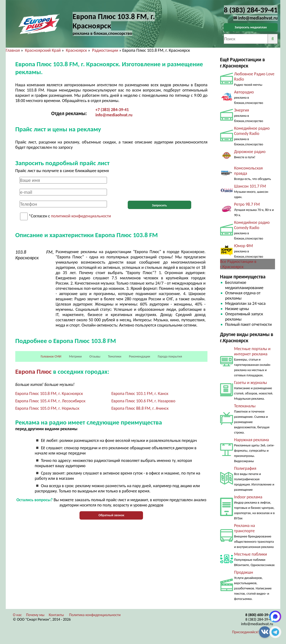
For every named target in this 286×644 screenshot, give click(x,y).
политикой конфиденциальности (81, 216)
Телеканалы (245, 406)
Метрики (75, 356)
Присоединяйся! (245, 632)
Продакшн (244, 572)
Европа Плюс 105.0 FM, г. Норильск (47, 408)
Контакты (56, 615)
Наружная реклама (252, 440)
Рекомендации (140, 356)
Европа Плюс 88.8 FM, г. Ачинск (140, 408)
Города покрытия (170, 356)
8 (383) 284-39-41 (259, 619)
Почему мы (35, 615)
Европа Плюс (33, 371)
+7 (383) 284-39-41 (112, 110)
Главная (13, 50)
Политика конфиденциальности (95, 615)
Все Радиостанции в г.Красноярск (238, 264)
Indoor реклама (248, 497)
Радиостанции (105, 50)
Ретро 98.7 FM (247, 204)
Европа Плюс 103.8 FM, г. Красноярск (49, 394)
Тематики (115, 356)
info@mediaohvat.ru (114, 115)
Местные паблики (251, 554)
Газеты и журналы (251, 383)
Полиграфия (245, 468)
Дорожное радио (250, 152)
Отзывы (95, 356)
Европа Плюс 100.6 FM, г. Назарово (143, 401)
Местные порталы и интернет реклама (252, 351)
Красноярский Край (43, 50)
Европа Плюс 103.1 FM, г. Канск (140, 394)
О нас (17, 615)
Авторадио (244, 92)
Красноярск (77, 50)
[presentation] (159, 186)
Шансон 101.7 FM (250, 186)
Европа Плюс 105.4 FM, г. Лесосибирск (50, 401)
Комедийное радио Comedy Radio (252, 131)
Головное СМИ (51, 356)
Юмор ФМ (244, 246)
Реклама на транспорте (245, 528)
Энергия (242, 110)
